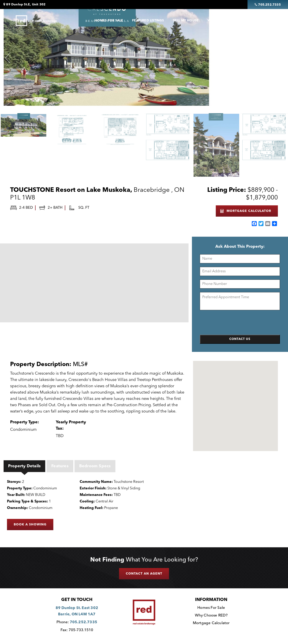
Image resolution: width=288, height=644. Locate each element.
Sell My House (186, 21)
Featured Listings (148, 21)
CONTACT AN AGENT (144, 574)
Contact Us (257, 21)
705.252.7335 (83, 622)
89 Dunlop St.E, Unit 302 (24, 4)
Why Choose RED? (211, 615)
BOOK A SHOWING (30, 525)
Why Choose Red (223, 21)
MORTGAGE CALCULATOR (246, 211)
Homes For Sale (109, 21)
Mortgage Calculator (211, 623)
